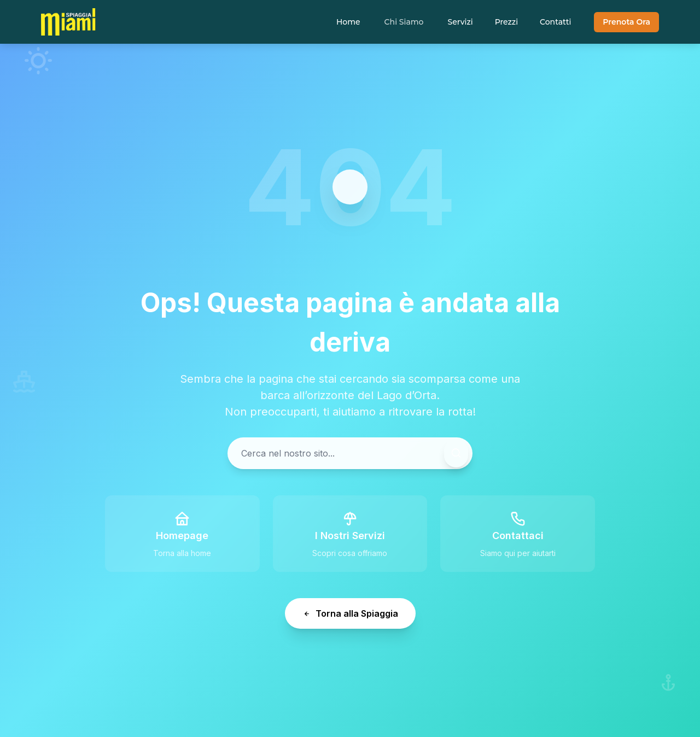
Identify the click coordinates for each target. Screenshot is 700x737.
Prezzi (506, 22)
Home (348, 22)
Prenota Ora (626, 22)
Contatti (555, 22)
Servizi (460, 22)
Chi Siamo (404, 22)
